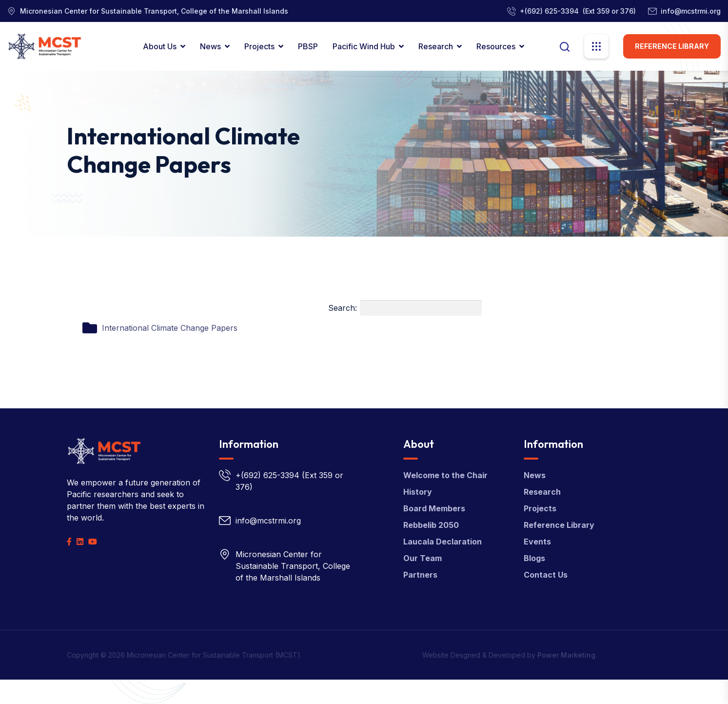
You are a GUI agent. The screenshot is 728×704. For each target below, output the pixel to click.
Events (537, 542)
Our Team (423, 558)
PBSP (308, 46)
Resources (496, 46)
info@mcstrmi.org (691, 11)
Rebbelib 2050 (431, 525)
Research (436, 46)
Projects (259, 46)
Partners (420, 575)
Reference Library (672, 46)
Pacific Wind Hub (364, 46)
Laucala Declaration (443, 542)
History (418, 492)
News (210, 46)
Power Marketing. (567, 655)
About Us (160, 46)
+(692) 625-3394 (549, 11)
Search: (405, 308)
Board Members (434, 508)
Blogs (534, 558)
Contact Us (546, 575)
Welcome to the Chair (445, 475)
